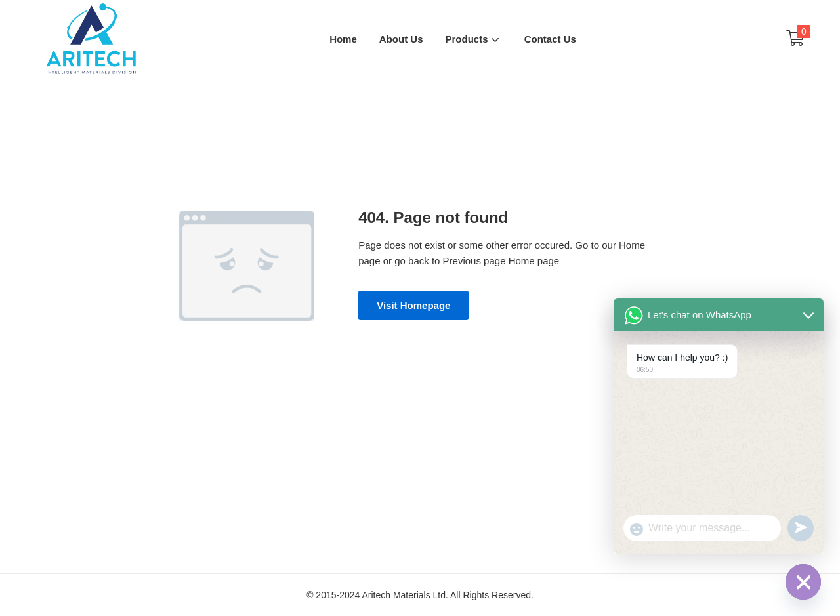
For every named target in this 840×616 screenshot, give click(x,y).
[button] (795, 39)
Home (343, 39)
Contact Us (550, 39)
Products (473, 39)
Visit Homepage (413, 305)
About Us (401, 39)
